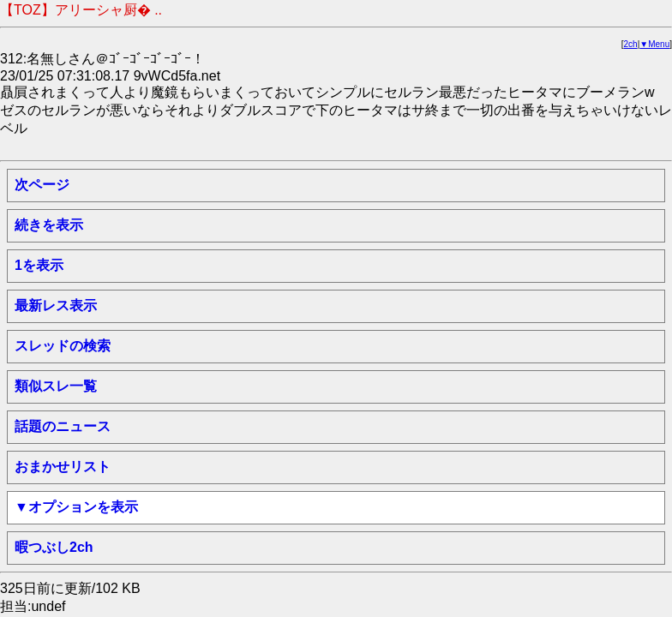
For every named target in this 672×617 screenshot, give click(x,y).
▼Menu (654, 44)
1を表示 (39, 265)
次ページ (42, 185)
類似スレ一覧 (56, 386)
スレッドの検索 (63, 346)
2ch (631, 44)
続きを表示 (49, 225)
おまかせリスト (63, 467)
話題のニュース (63, 426)
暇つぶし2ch (54, 547)
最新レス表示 (56, 306)
